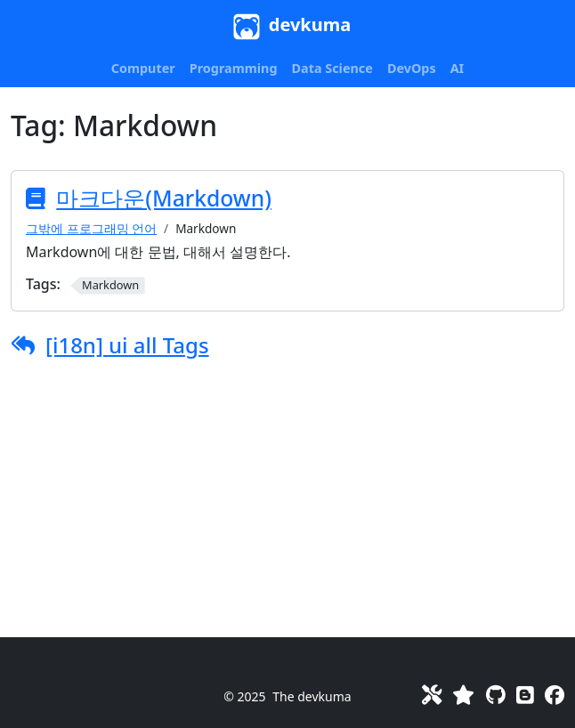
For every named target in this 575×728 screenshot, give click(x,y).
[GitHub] (496, 695)
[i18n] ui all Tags (127, 345)
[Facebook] (555, 695)
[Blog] (525, 695)
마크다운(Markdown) (164, 198)
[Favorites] (463, 695)
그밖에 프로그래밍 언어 (91, 228)
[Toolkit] (432, 695)
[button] (143, 69)
